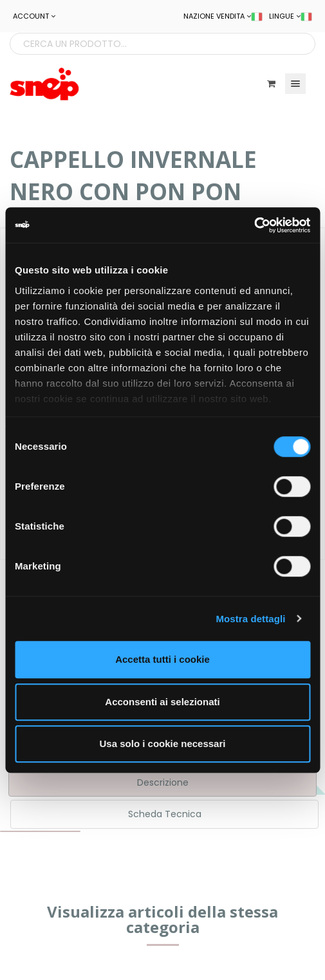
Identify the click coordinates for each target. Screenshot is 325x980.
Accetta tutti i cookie (162, 659)
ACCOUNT (34, 16)
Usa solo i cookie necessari (163, 744)
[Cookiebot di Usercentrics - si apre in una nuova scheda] (254, 225)
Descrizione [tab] (163, 782)
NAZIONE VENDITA (223, 16)
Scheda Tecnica (165, 814)
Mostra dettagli (250, 619)
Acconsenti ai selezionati (162, 702)
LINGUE (291, 16)
